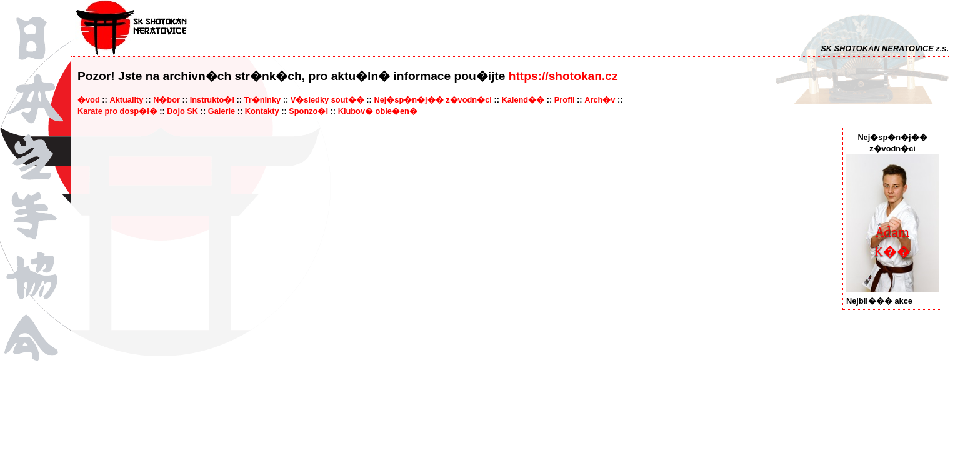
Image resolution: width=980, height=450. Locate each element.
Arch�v (600, 100)
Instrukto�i (212, 100)
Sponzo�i (308, 111)
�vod (89, 100)
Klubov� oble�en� (378, 111)
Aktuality (126, 100)
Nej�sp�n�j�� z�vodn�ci (432, 100)
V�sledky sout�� (327, 100)
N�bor (167, 100)
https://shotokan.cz (563, 76)
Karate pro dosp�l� (117, 111)
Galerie (222, 111)
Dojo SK (182, 111)
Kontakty (262, 111)
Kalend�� (523, 100)
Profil (565, 100)
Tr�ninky (263, 100)
